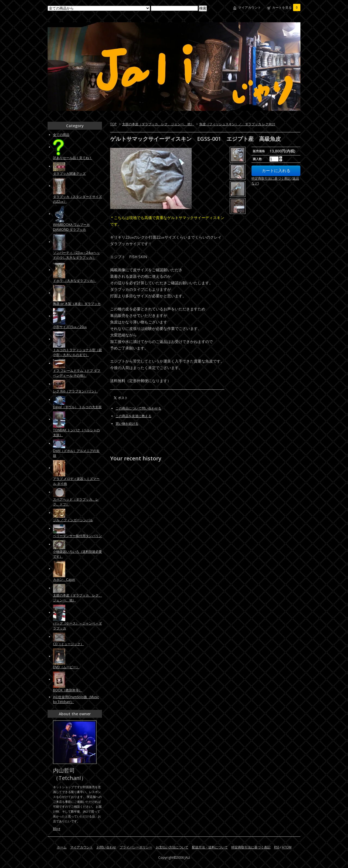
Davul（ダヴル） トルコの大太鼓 (77, 407)
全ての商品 (61, 135)
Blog (57, 829)
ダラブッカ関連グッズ (69, 174)
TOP (113, 124)
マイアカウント (250, 7)
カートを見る (286, 7)
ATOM (287, 847)
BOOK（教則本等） (68, 690)
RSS (277, 847)
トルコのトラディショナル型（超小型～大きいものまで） (77, 352)
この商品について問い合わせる (138, 408)
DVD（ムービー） (66, 667)
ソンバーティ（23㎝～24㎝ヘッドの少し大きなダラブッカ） (76, 255)
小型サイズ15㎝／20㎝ (70, 327)
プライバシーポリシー (136, 847)
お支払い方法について (172, 847)
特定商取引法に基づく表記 (251, 847)
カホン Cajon (64, 580)
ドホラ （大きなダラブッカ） (75, 281)
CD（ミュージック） (68, 644)
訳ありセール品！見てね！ (73, 158)
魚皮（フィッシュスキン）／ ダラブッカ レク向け (237, 124)
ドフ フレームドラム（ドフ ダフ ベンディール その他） (77, 373)
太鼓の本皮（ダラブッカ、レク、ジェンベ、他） (158, 124)
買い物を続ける (127, 424)
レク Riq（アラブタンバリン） (75, 391)
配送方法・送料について (210, 847)
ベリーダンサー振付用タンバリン (77, 536)
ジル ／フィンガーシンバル (73, 520)
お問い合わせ (106, 847)
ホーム (62, 847)
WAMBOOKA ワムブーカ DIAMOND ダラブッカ (71, 227)
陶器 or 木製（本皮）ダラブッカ (77, 304)
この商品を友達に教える (133, 416)
